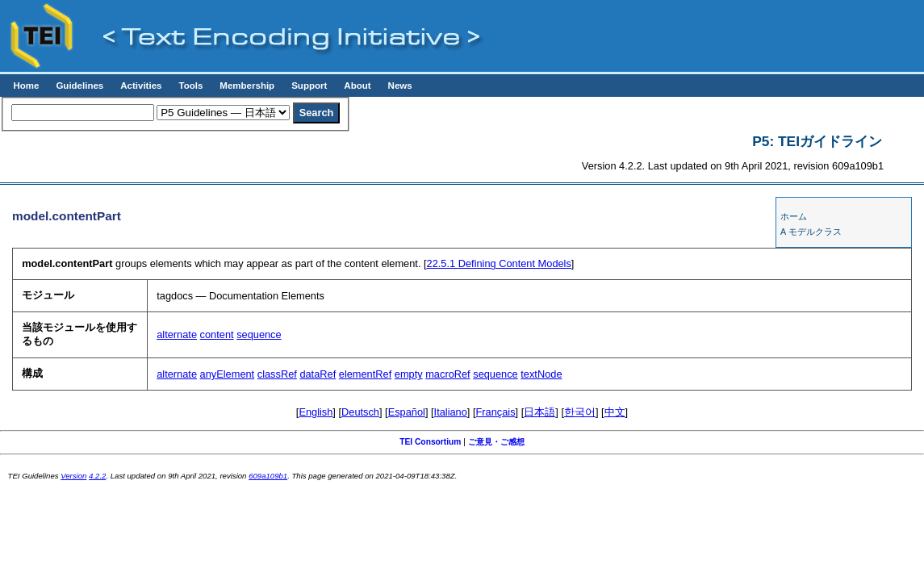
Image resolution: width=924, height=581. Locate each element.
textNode (541, 374)
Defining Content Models (499, 263)
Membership (247, 86)
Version (73, 476)
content (217, 334)
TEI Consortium (430, 442)
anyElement (228, 374)
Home (26, 86)
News (400, 86)
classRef (277, 374)
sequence (259, 334)
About (357, 86)
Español (407, 412)
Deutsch (360, 412)
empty (409, 374)
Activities (141, 86)
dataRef (318, 374)
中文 (615, 412)
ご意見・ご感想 (496, 442)
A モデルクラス (811, 232)
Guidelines (79, 86)
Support (309, 86)
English (316, 412)
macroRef (447, 374)
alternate (177, 334)
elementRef (365, 374)
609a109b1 (268, 476)
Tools (190, 86)
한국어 (580, 412)
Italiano (451, 412)
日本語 (539, 412)
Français (496, 412)
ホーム (794, 216)
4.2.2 (97, 476)
